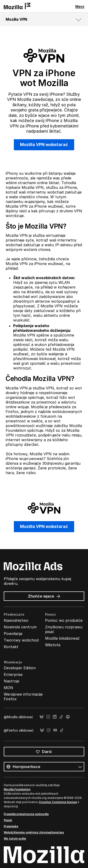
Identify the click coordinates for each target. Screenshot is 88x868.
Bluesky (42, 717)
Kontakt (11, 647)
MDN (8, 688)
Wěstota (53, 645)
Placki (8, 820)
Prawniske (11, 826)
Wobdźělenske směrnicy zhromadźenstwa (34, 832)
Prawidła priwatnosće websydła (26, 814)
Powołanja (13, 634)
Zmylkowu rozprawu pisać (64, 629)
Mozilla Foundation (17, 789)
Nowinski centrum (20, 627)
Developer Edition (20, 668)
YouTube (55, 730)
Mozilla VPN (16, 19)
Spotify (68, 717)
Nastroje (11, 681)
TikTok (61, 717)
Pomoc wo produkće (64, 620)
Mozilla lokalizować (62, 638)
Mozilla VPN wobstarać (44, 145)
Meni (80, 7)
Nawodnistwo (16, 620)
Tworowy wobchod (21, 640)
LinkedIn (55, 717)
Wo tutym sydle (15, 838)
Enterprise (13, 674)
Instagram (48, 717)
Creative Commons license (58, 802)
